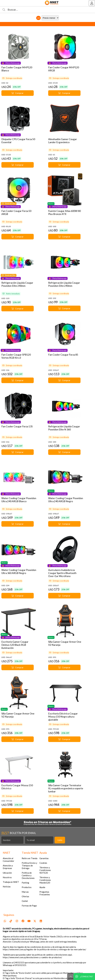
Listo (60, 840)
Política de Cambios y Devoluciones (28, 875)
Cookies (43, 863)
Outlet (25, 901)
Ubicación (7, 873)
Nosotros (7, 877)
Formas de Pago (29, 906)
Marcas (25, 892)
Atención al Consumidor (8, 860)
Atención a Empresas (8, 867)
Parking (25, 883)
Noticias (7, 887)
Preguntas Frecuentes (45, 893)
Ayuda (42, 887)
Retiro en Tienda (30, 858)
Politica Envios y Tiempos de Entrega (29, 866)
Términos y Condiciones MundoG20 (45, 880)
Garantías (44, 858)
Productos (27, 887)
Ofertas (25, 896)
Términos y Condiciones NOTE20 (45, 870)
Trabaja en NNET (11, 882)
